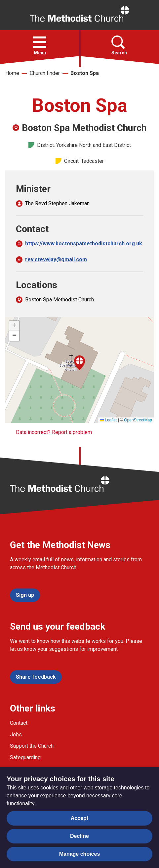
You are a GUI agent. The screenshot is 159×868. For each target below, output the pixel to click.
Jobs (16, 735)
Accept (79, 818)
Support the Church (32, 746)
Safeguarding (25, 757)
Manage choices (80, 854)
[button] (40, 42)
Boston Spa (85, 73)
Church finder (45, 73)
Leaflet (108, 420)
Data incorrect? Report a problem (54, 432)
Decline (79, 836)
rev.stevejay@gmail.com (56, 259)
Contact (19, 723)
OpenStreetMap (138, 420)
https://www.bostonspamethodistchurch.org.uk (84, 244)
